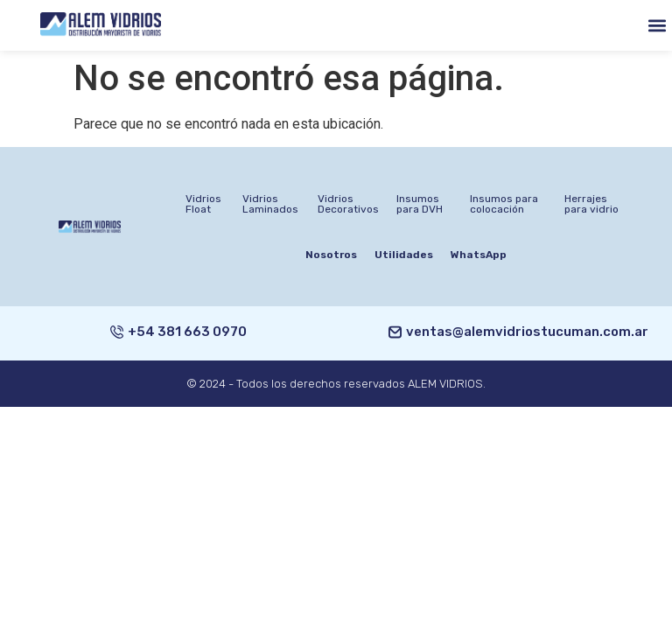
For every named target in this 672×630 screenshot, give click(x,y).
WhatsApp (479, 255)
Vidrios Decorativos (348, 204)
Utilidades (404, 255)
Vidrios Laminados (270, 204)
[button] (658, 25)
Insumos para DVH (420, 204)
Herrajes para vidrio (591, 204)
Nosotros (331, 255)
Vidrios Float (203, 204)
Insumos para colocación (504, 204)
